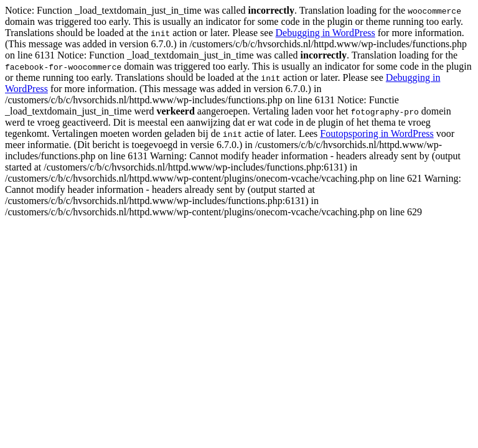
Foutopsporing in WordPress (377, 133)
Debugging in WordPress (326, 33)
